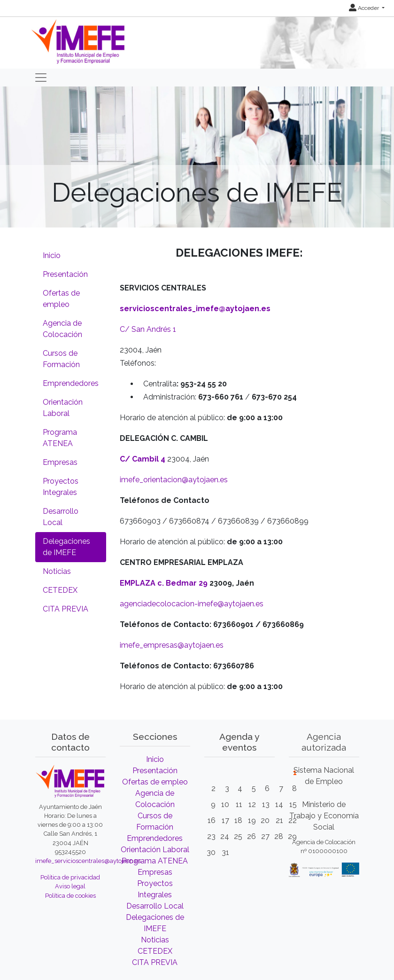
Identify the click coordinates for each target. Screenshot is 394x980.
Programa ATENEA (60, 438)
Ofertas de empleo (61, 299)
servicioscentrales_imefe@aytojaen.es (195, 309)
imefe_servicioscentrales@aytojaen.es (88, 861)
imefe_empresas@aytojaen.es (172, 645)
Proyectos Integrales (61, 487)
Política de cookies (70, 896)
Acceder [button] (365, 8)
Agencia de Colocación (62, 329)
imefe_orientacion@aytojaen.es (174, 480)
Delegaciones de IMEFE (66, 547)
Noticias (57, 571)
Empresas (60, 462)
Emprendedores (71, 383)
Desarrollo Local (61, 517)
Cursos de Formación (61, 359)
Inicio (52, 255)
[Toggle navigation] (41, 78)
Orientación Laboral (63, 408)
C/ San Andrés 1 (148, 329)
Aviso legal (70, 886)
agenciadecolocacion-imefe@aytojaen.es (192, 604)
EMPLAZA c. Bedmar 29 (164, 583)
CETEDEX (60, 590)
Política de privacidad (70, 877)
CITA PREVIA (66, 609)
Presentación (65, 274)
